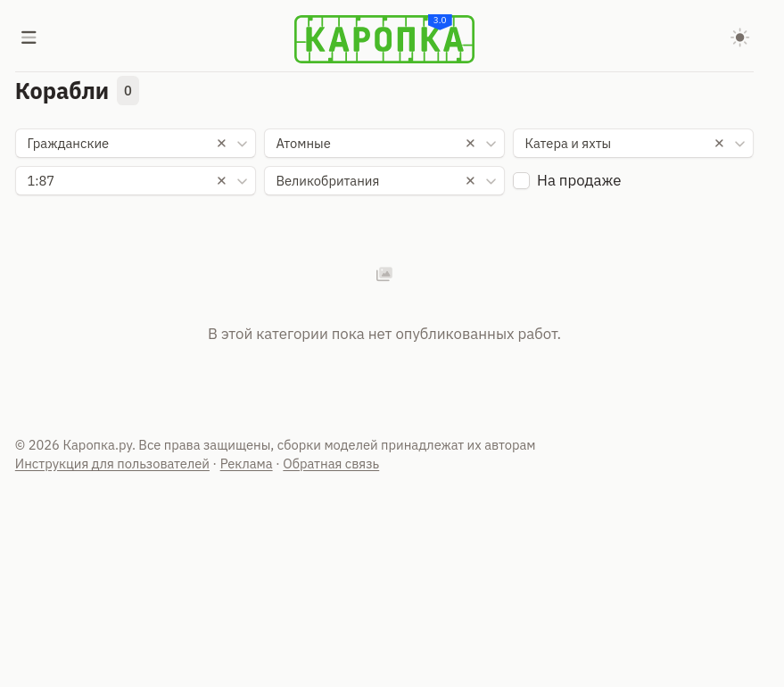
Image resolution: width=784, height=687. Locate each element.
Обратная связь (331, 464)
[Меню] (29, 39)
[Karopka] (384, 39)
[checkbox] (521, 181)
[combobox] (136, 144)
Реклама (247, 464)
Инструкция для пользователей (112, 464)
